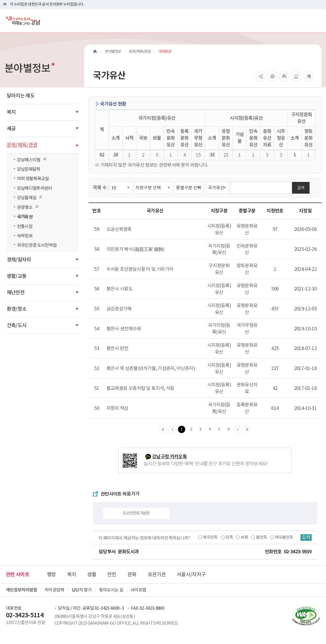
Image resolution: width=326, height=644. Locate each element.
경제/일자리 (19, 260)
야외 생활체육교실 (33, 179)
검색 (301, 188)
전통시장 (25, 226)
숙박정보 (25, 236)
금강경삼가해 (119, 309)
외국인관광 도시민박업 (37, 245)
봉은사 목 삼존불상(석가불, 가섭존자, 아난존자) (151, 368)
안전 (112, 574)
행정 (51, 574)
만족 (229, 537)
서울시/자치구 (191, 574)
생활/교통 (17, 276)
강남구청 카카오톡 (169, 457)
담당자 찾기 (82, 590)
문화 (132, 574)
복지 (11, 112)
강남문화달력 (29, 169)
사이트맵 (138, 590)
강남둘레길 (28, 197)
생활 (92, 574)
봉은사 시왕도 (119, 289)
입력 (306, 537)
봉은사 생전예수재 (124, 329)
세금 (11, 129)
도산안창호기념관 (136, 513)
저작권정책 (54, 590)
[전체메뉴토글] (317, 21)
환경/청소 (17, 309)
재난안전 (16, 293)
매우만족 (209, 537)
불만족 (261, 537)
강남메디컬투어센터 (35, 188)
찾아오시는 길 (111, 590)
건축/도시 (17, 325)
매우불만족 (283, 537)
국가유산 (25, 217)
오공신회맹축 (119, 229)
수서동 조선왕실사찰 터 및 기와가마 (140, 269)
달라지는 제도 (21, 96)
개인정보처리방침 (22, 590)
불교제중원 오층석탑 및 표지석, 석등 (140, 388)
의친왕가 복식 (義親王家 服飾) (135, 249)
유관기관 (157, 574)
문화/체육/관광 (22, 145)
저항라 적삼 (117, 408)
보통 (244, 537)
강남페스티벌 (30, 160)
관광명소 (26, 207)
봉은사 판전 (117, 348)
